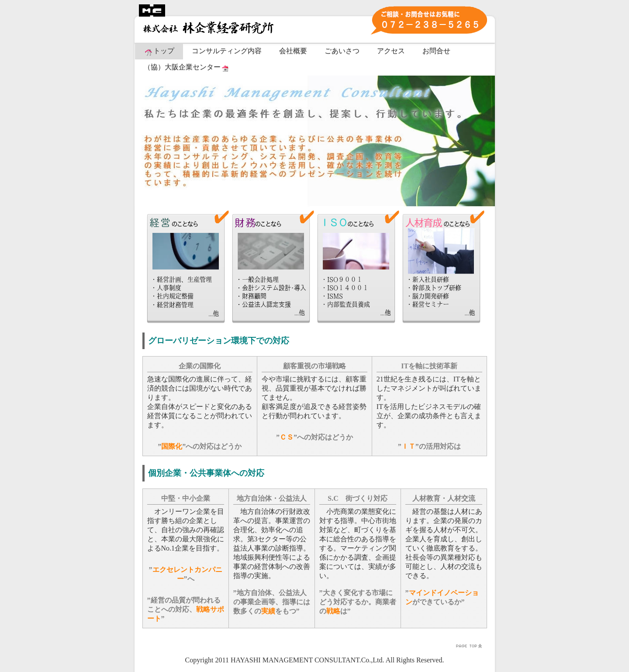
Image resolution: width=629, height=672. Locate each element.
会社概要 (293, 51)
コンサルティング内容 (227, 51)
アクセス (391, 51)
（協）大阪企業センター (187, 68)
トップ (159, 52)
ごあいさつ (342, 51)
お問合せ (436, 51)
